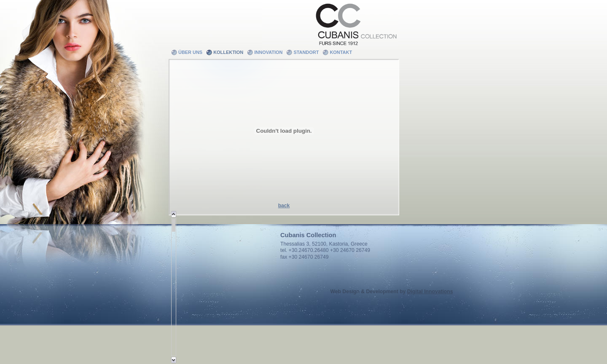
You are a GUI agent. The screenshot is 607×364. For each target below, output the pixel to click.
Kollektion (228, 52)
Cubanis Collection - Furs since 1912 (356, 23)
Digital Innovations (430, 292)
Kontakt (341, 52)
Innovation (268, 52)
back (284, 206)
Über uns (190, 52)
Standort (306, 52)
